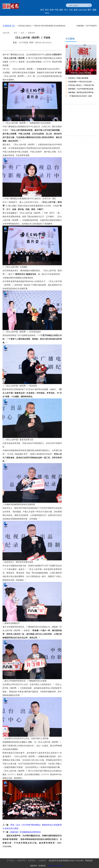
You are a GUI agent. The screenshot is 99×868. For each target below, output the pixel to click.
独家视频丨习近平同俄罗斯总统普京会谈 (82, 89)
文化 (71, 10)
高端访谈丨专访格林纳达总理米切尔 (25, 832)
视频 (94, 10)
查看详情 (31, 33)
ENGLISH (83, 10)
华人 (66, 10)
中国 (57, 10)
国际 (61, 10)
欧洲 (52, 10)
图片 (90, 10)
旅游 (76, 10)
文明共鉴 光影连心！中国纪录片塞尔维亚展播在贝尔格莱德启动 (42, 26)
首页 (42, 10)
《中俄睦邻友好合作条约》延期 (80, 96)
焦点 (47, 10)
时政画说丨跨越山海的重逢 (78, 78)
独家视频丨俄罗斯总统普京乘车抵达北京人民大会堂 (82, 92)
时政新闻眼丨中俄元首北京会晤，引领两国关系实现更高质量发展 (82, 82)
